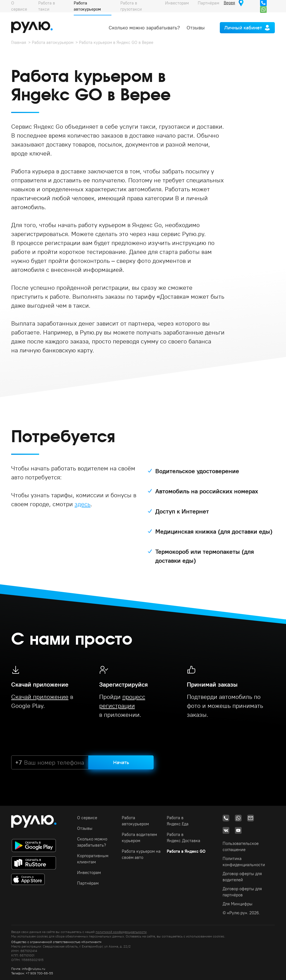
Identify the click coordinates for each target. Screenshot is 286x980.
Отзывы (196, 28)
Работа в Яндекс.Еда (178, 821)
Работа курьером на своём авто (141, 854)
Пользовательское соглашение (241, 846)
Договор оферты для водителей (242, 877)
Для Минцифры (238, 904)
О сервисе (87, 818)
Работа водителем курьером (139, 838)
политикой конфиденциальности (121, 932)
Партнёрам (88, 883)
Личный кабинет (243, 28)
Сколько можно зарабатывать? (144, 28)
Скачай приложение (40, 697)
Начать (121, 762)
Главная (19, 42)
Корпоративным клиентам (93, 859)
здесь (83, 504)
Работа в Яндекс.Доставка (183, 838)
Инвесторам (89, 872)
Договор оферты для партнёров (242, 892)
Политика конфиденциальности (244, 862)
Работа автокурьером (53, 42)
